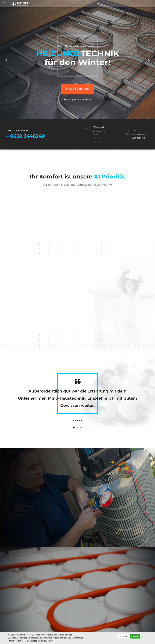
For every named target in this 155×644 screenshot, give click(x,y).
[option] (77, 68)
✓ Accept (135, 636)
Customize (123, 636)
